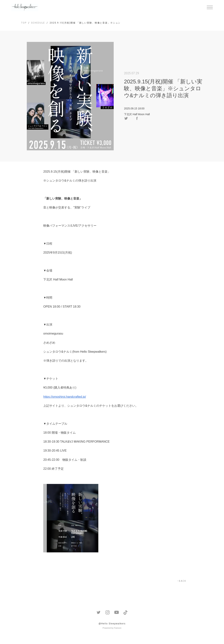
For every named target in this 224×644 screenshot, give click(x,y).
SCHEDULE (38, 23)
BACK (183, 581)
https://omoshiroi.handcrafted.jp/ (65, 397)
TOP (24, 23)
